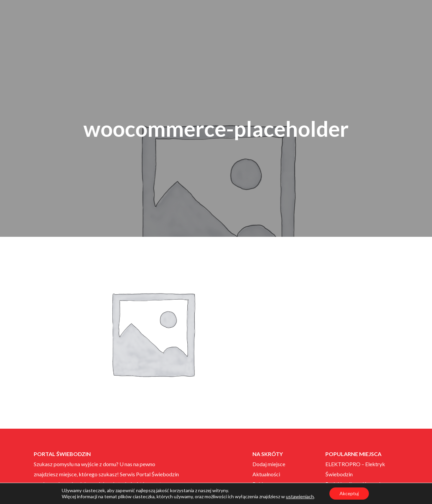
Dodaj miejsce (269, 464)
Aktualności (266, 474)
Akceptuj (349, 493)
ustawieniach (300, 496)
